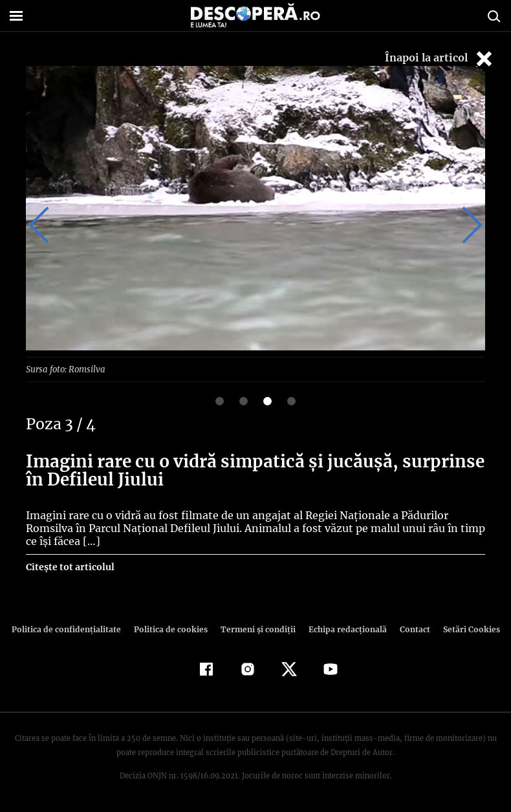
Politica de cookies (172, 629)
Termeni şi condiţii (256, 629)
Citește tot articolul (70, 566)
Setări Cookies (464, 629)
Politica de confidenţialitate (72, 629)
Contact (409, 629)
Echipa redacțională (343, 629)
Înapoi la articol (440, 59)
